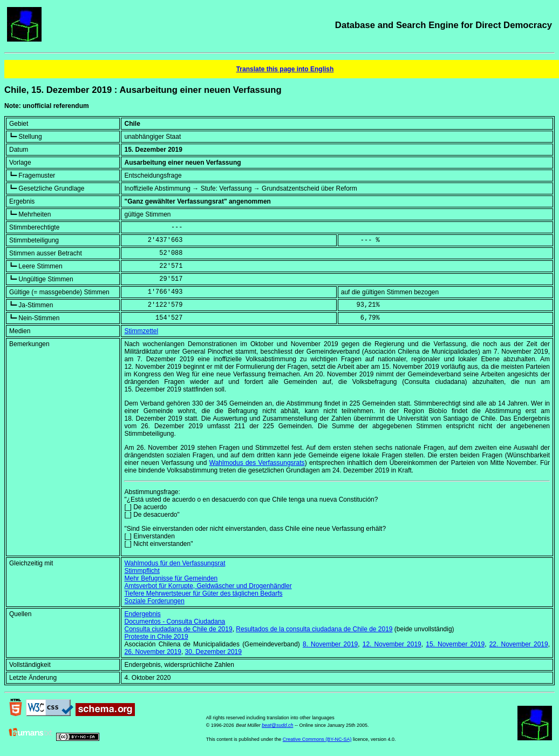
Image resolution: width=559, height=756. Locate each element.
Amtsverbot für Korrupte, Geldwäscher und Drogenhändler (208, 586)
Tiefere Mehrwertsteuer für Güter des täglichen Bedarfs (203, 593)
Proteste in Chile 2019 (156, 637)
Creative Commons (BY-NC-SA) (317, 739)
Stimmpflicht (142, 571)
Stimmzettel (141, 331)
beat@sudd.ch (277, 725)
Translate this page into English (285, 69)
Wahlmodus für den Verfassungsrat (175, 563)
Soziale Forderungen (154, 601)
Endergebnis (142, 614)
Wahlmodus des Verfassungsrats (257, 463)
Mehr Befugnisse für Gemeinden (171, 578)
